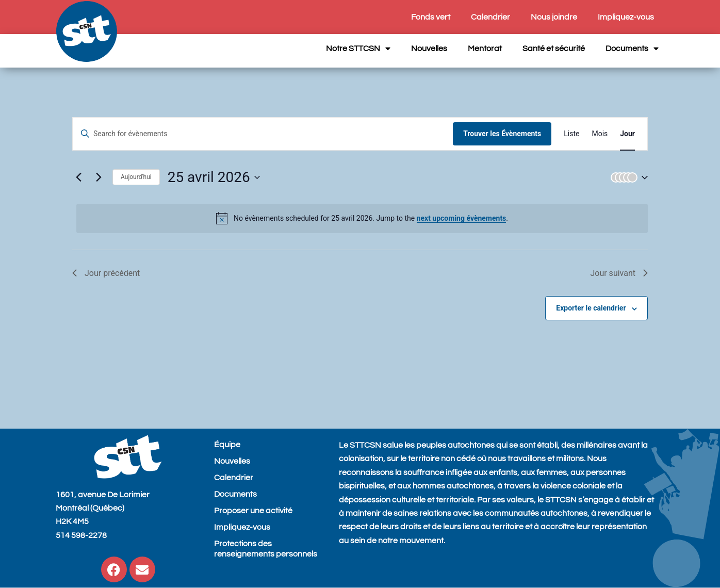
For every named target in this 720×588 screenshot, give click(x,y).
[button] (627, 177)
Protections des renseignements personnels (266, 549)
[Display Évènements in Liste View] (571, 134)
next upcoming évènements (462, 218)
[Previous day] (78, 177)
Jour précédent (106, 273)
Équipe (227, 445)
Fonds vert (431, 17)
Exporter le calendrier (591, 308)
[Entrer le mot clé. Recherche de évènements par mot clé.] (263, 134)
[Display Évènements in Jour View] (627, 134)
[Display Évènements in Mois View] (600, 134)
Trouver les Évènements (502, 134)
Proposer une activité (253, 511)
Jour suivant (619, 273)
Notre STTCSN (358, 48)
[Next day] (99, 177)
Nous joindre (554, 17)
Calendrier (490, 17)
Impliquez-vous (626, 17)
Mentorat (485, 48)
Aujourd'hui (136, 177)
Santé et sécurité (554, 48)
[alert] (362, 218)
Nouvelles (429, 48)
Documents (632, 48)
